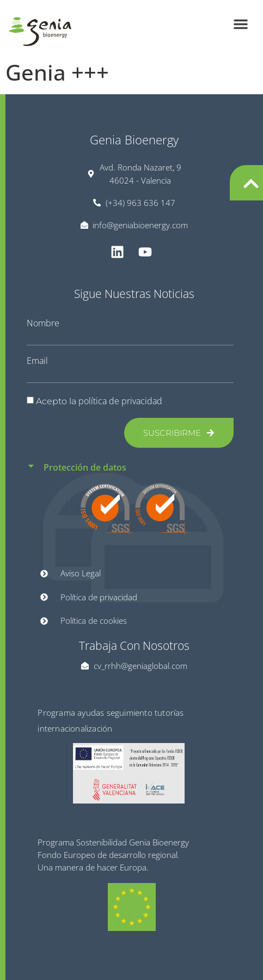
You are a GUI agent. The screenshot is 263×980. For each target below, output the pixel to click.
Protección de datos (85, 467)
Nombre (43, 323)
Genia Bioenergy (134, 139)
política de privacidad (120, 401)
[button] (241, 24)
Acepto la (99, 401)
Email (37, 361)
